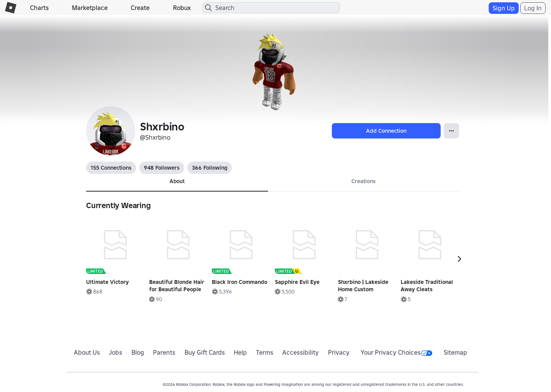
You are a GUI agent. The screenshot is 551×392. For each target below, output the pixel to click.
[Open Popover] (451, 131)
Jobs (116, 352)
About (177, 181)
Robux (182, 8)
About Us (87, 352)
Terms (265, 352)
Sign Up (504, 8)
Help (240, 352)
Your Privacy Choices (396, 352)
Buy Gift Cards (205, 352)
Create (140, 8)
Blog (138, 352)
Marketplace (90, 8)
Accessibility (300, 352)
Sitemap (455, 352)
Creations (364, 181)
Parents (164, 352)
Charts (39, 8)
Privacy (339, 352)
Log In (533, 8)
